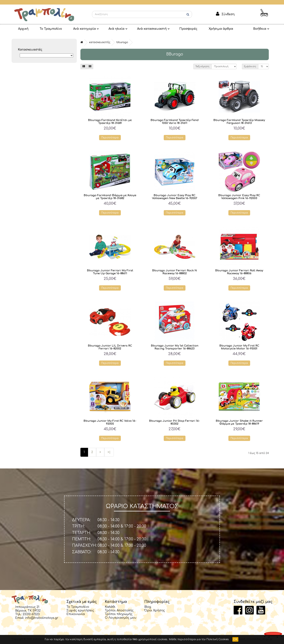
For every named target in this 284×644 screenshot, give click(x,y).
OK (235, 639)
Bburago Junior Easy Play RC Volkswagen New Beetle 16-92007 (175, 197)
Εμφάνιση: (250, 66)
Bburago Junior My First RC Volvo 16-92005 (110, 423)
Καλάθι (110, 607)
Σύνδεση (228, 14)
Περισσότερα (110, 138)
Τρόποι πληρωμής (119, 614)
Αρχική (22, 29)
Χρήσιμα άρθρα (207, 29)
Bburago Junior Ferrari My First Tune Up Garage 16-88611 (110, 272)
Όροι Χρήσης (155, 611)
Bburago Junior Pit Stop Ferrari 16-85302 (175, 423)
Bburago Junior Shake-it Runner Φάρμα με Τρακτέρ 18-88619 (239, 423)
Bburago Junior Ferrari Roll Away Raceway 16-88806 (239, 272)
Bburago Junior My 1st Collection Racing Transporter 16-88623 (175, 347)
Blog (148, 607)
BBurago (122, 42)
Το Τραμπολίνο (47, 29)
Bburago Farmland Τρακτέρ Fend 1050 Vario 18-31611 (175, 122)
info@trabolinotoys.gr (42, 618)
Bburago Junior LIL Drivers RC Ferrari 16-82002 (110, 347)
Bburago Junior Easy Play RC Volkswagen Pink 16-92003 (239, 197)
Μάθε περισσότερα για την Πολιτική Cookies (199, 639)
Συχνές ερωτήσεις (80, 611)
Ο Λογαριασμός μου (121, 618)
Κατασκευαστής (100, 42)
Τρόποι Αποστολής (119, 611)
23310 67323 (31, 615)
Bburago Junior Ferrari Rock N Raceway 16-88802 (175, 272)
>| (109, 453)
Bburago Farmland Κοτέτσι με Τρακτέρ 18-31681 (110, 122)
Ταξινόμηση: (202, 66)
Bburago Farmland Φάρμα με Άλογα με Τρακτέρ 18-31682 (110, 197)
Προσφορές (177, 29)
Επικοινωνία (76, 614)
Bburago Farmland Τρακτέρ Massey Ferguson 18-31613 (239, 122)
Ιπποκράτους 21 (27, 607)
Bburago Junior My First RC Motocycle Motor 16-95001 (239, 347)
